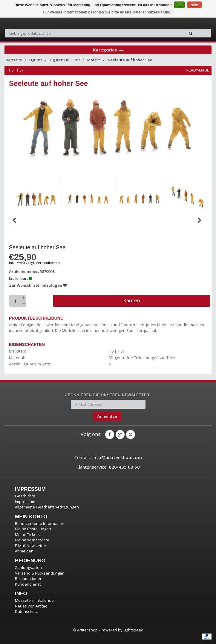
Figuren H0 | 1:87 (65, 60)
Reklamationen (29, 578)
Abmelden (24, 551)
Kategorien (108, 50)
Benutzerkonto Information (40, 523)
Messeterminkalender (35, 600)
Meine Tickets (27, 534)
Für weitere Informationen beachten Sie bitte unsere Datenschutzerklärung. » (109, 12)
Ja (179, 5)
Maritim (94, 60)
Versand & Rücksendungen (40, 573)
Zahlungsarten (28, 567)
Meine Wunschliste (32, 540)
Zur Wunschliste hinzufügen (38, 285)
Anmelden (107, 416)
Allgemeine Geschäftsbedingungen (47, 507)
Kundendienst (28, 584)
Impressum (25, 502)
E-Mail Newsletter (31, 546)
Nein (194, 5)
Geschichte (25, 496)
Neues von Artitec (31, 606)
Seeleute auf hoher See (130, 60)
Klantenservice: (108, 467)
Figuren (36, 60)
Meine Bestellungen (33, 529)
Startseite (13, 60)
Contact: (108, 457)
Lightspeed (133, 630)
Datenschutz (26, 611)
